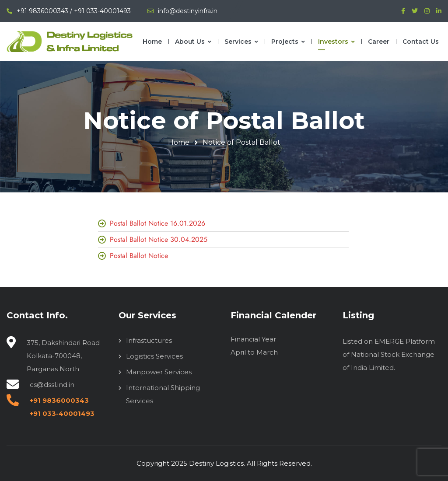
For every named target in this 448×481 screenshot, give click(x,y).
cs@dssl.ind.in (52, 385)
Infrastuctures (149, 340)
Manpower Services (159, 372)
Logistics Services (154, 356)
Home (179, 142)
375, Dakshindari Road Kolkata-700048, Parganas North (63, 356)
